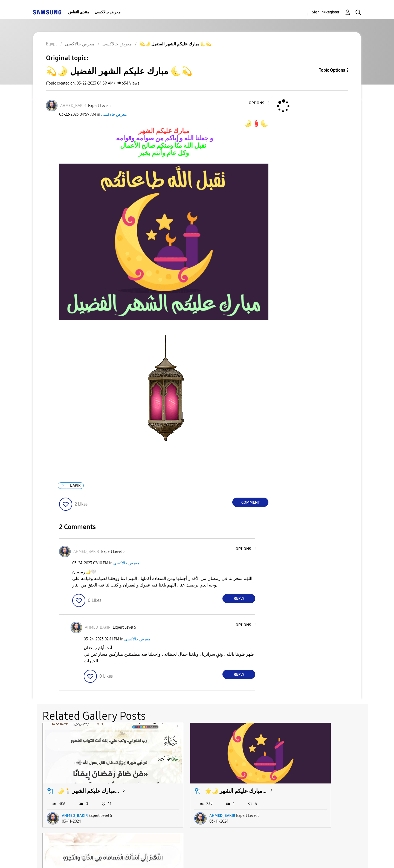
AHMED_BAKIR (75, 800)
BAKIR (75, 485)
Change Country (262, 857)
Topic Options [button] (332, 70)
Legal (219, 857)
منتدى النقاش (79, 12)
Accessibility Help (63, 857)
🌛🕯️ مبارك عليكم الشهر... (88, 776)
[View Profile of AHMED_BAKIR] (73, 106)
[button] (259, 103)
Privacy (182, 857)
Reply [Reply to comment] (239, 598)
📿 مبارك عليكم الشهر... (308, 776)
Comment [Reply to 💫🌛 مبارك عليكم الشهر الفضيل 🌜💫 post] (250, 502)
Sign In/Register (326, 12)
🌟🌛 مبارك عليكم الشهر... (200, 776)
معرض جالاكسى (108, 12)
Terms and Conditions (128, 857)
